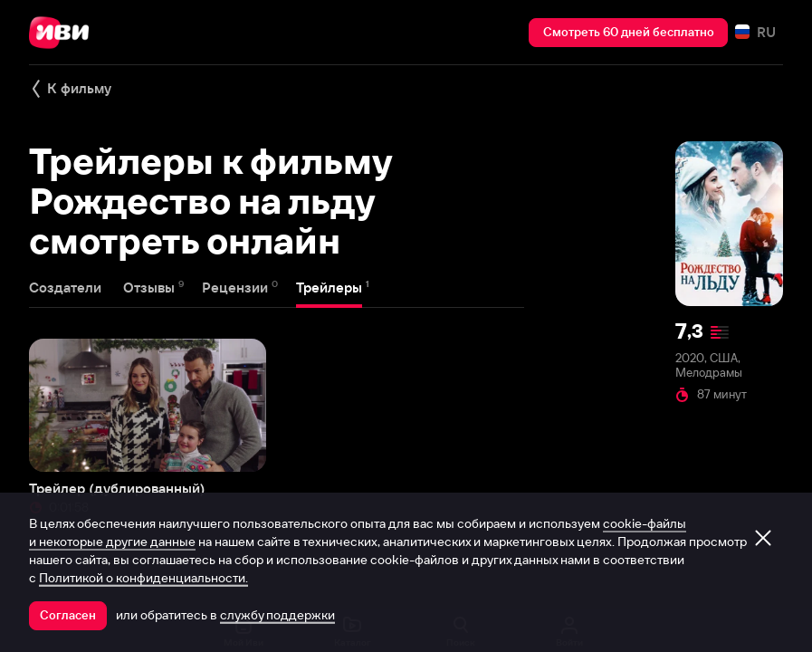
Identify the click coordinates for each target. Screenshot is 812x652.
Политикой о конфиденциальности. (143, 578)
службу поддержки (277, 615)
